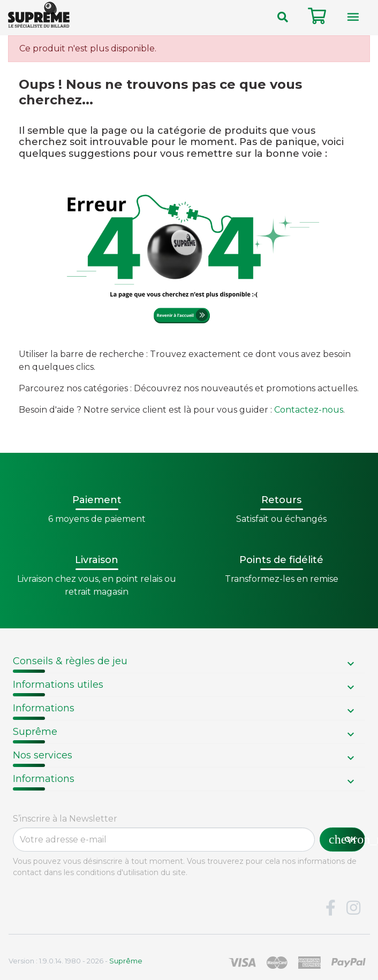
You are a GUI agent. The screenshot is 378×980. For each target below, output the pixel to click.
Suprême (35, 732)
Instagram (353, 908)
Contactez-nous (309, 410)
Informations (44, 708)
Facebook (330, 908)
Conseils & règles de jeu (70, 661)
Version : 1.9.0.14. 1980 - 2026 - (75, 961)
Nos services (43, 755)
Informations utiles (58, 685)
